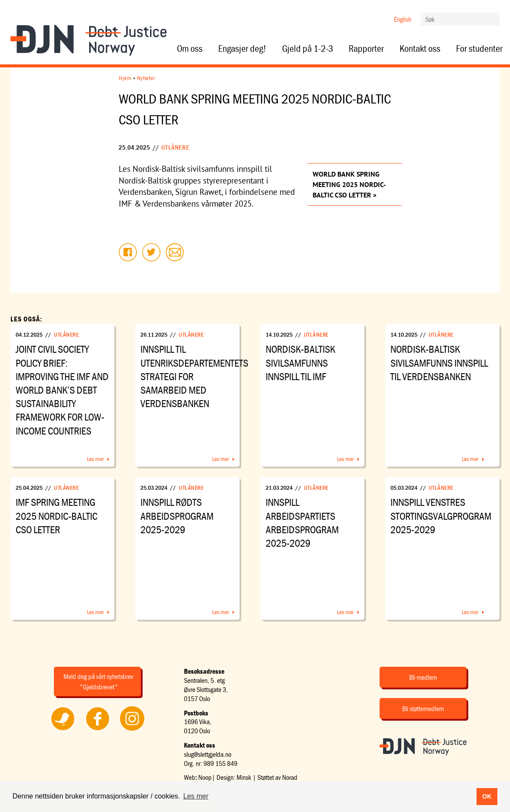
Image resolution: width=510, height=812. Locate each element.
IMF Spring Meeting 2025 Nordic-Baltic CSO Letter (57, 516)
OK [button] (487, 796)
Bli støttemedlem (423, 708)
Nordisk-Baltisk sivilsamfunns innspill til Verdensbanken (439, 363)
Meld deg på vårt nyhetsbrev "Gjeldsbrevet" (98, 682)
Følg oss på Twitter (62, 730)
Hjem (125, 78)
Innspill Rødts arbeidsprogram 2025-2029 (177, 516)
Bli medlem (423, 677)
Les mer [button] (196, 796)
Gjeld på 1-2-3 (308, 49)
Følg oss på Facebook (97, 730)
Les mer (95, 459)
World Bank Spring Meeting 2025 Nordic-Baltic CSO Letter (349, 184)
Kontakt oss (420, 49)
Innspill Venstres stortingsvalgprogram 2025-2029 (441, 516)
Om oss (190, 49)
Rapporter (366, 49)
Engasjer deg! (242, 49)
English (403, 19)
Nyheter (146, 78)
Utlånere (175, 147)
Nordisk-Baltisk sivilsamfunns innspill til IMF (300, 363)
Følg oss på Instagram (132, 730)
